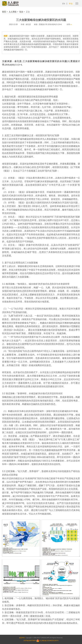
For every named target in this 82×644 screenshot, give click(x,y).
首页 (4, 12)
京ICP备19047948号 (30, 641)
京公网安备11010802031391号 (49, 641)
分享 (68, 24)
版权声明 (22, 638)
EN (64, 4)
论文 (21, 12)
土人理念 (13, 12)
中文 (71, 4)
